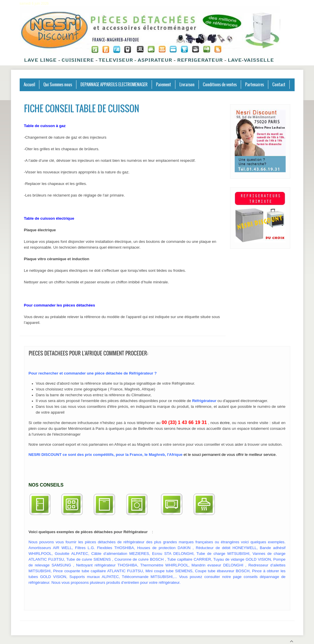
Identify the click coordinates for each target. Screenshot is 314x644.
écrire (225, 423)
